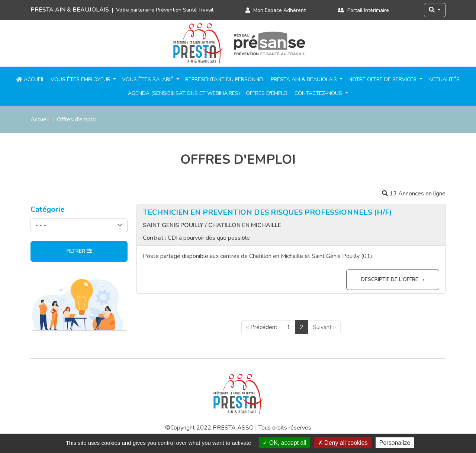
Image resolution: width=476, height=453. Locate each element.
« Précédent (262, 327)
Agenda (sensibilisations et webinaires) (184, 93)
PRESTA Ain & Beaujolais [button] (305, 79)
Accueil (30, 79)
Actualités (444, 79)
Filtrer (79, 251)
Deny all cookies (343, 443)
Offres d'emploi (267, 93)
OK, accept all (284, 443)
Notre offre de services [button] (383, 79)
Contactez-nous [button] (319, 93)
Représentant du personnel (225, 79)
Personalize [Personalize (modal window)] (395, 443)
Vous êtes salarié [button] (148, 79)
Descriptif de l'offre (390, 279)
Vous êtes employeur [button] (81, 79)
